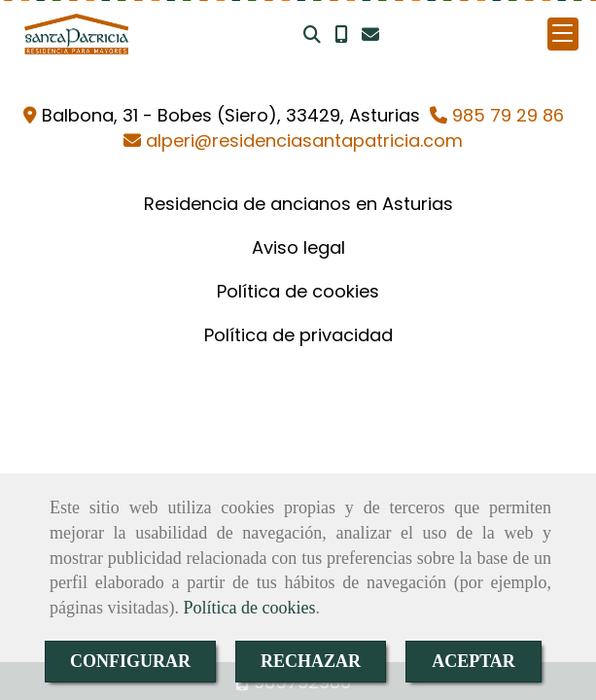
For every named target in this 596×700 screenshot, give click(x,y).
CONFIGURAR (130, 661)
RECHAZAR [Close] (311, 661)
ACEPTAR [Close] (473, 661)
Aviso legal (298, 247)
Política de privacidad (298, 335)
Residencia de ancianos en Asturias (298, 204)
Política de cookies (249, 608)
